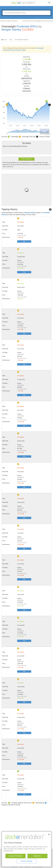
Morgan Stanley (11, 30)
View (24, 241)
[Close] (49, 844)
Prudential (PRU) (27, 26)
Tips (11, 40)
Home (5, 40)
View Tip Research (26, 159)
